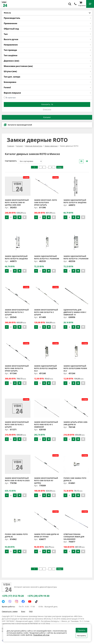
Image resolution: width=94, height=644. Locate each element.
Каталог (47, 117)
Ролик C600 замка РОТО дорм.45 (16, 535)
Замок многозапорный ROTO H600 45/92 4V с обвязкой (46, 424)
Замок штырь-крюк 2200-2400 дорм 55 (76, 423)
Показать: (47, 104)
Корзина (82, 4)
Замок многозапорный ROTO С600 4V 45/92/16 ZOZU (17, 479)
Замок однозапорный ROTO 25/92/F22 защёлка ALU (46, 368)
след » (60, 167)
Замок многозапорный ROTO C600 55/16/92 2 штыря (17, 424)
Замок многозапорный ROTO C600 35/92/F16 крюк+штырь (17, 368)
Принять (82, 630)
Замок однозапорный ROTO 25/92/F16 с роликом (47, 257)
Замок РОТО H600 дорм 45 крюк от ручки (47, 535)
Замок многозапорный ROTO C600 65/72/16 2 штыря (17, 312)
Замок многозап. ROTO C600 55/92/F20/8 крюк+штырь (46, 202)
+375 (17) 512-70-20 (13, 596)
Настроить (81, 636)
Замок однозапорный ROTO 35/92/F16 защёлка (16, 257)
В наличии (11, 98)
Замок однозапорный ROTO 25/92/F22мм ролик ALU (75, 368)
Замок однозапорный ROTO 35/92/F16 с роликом (76, 257)
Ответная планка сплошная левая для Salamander (74, 537)
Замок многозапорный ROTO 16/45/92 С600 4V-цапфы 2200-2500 (17, 202)
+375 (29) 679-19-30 (38, 596)
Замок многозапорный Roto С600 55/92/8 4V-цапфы (46, 481)
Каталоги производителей (18, 125)
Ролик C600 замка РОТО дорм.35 (75, 479)
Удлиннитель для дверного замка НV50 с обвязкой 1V (75, 312)
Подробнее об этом (41, 635)
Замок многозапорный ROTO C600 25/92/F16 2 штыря (46, 312)
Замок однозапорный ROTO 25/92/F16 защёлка (75, 201)
